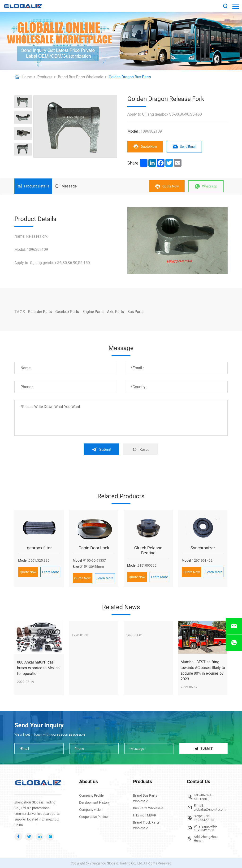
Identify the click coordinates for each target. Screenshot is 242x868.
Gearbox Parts (67, 312)
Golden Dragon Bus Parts (130, 77)
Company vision (91, 809)
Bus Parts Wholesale (148, 808)
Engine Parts (93, 312)
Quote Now (145, 147)
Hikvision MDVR (145, 815)
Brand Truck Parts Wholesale (146, 825)
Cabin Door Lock (94, 547)
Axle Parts (115, 312)
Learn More (50, 572)
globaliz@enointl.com (210, 809)
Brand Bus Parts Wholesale (80, 77)
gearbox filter (39, 547)
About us (89, 781)
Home (27, 77)
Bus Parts (135, 312)
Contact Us (199, 781)
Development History (94, 802)
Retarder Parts (40, 312)
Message (66, 186)
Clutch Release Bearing (148, 550)
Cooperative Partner (94, 816)
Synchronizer (203, 547)
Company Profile (91, 795)
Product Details (33, 186)
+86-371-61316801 (203, 797)
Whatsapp (206, 186)
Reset (140, 449)
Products (45, 77)
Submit (102, 449)
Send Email (184, 147)
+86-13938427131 (204, 817)
